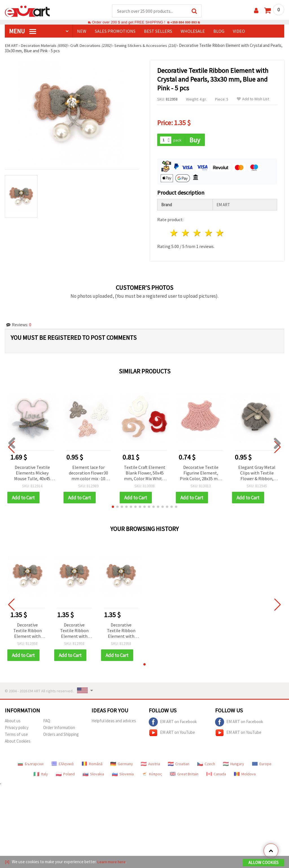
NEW (82, 31)
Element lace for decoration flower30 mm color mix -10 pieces (88, 474)
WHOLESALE (193, 31)
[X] (7, 862)
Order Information (59, 729)
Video (239, 31)
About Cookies (18, 742)
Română (92, 765)
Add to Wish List (253, 99)
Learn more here (112, 862)
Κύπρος (152, 775)
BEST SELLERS (158, 31)
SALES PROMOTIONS (115, 31)
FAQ (47, 722)
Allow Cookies (263, 863)
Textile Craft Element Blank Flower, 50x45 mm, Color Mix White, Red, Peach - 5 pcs (145, 474)
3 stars (197, 234)
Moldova (245, 775)
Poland (65, 775)
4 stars (209, 234)
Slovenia (123, 775)
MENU (23, 31)
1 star (174, 234)
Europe (262, 765)
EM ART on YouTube (172, 734)
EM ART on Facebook (173, 723)
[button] (113, 508)
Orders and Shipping (61, 735)
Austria (150, 765)
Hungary (234, 765)
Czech (206, 765)
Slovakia (93, 775)
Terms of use (16, 735)
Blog (219, 31)
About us (13, 722)
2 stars (186, 234)
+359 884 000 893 (183, 22)
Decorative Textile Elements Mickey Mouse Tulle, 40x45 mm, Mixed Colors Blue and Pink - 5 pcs (32, 474)
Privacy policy (17, 729)
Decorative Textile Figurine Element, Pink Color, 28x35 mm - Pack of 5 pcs (201, 474)
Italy (41, 775)
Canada (216, 775)
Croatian (179, 765)
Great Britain (184, 775)
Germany (122, 765)
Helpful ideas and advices (114, 722)
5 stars (220, 234)
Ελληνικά (63, 765)
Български (30, 765)
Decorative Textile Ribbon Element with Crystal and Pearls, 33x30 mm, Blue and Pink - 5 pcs (28, 632)
